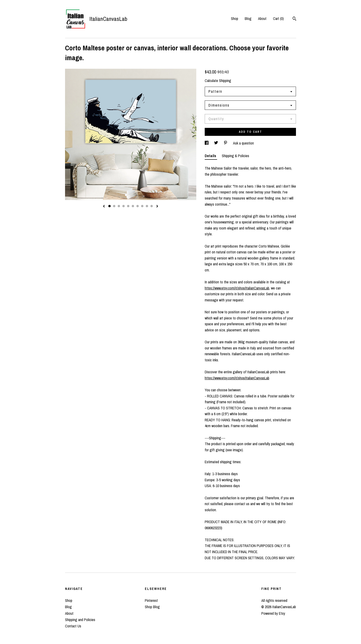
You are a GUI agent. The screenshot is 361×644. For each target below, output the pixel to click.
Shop (235, 19)
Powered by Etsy (273, 613)
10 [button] (152, 206)
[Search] (294, 19)
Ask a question (243, 143)
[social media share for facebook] (207, 143)
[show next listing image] (157, 207)
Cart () (278, 19)
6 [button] (133, 206)
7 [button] (138, 206)
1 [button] (109, 206)
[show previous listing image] (104, 207)
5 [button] (128, 206)
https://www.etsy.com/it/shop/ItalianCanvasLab (237, 288)
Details (211, 156)
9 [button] (147, 206)
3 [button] (119, 206)
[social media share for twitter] (217, 143)
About (262, 19)
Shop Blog (152, 607)
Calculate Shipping (218, 81)
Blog (248, 19)
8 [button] (142, 206)
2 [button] (114, 206)
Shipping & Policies (235, 156)
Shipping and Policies (80, 620)
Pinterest (151, 600)
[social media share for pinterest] (226, 143)
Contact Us (73, 626)
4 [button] (124, 206)
